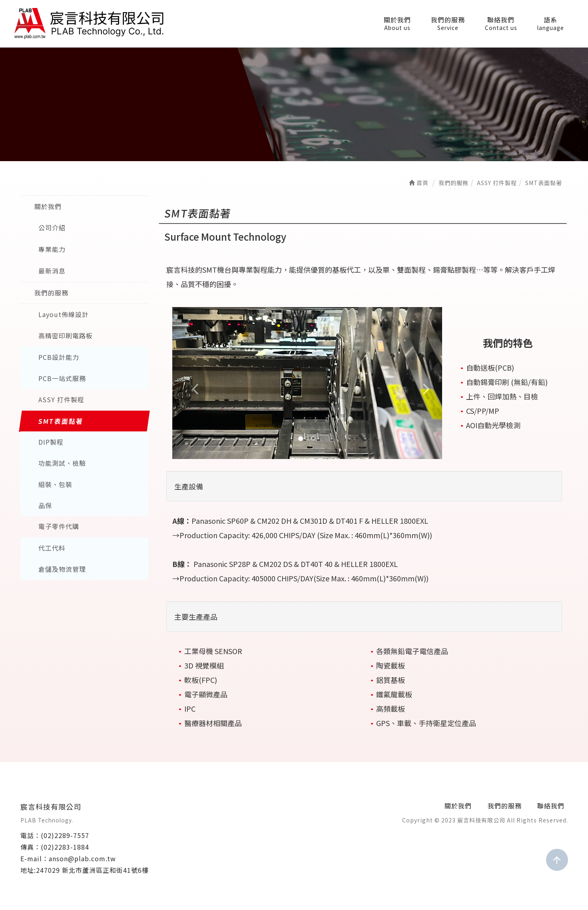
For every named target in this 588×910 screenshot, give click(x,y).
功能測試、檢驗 (62, 463)
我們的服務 (448, 23)
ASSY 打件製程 (61, 399)
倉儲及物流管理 (62, 569)
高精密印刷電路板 (66, 336)
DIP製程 (51, 442)
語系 (551, 23)
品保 (45, 506)
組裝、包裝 (55, 485)
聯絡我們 (501, 23)
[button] (192, 383)
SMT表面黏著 (61, 421)
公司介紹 (52, 228)
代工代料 (52, 548)
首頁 (419, 183)
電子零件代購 (59, 527)
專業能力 (52, 249)
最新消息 (52, 271)
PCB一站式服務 (62, 378)
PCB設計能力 (59, 357)
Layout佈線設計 (64, 314)
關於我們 (397, 23)
